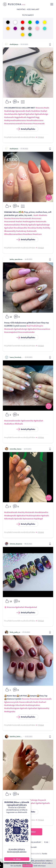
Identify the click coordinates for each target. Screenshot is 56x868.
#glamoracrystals (11, 702)
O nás (46, 842)
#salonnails (9, 117)
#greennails (20, 111)
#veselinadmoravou (35, 120)
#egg (37, 117)
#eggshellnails (20, 117)
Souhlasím (27, 866)
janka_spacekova (16, 259)
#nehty (39, 228)
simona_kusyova (16, 544)
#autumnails (41, 221)
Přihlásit (41, 137)
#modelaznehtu (11, 114)
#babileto (43, 215)
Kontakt (34, 847)
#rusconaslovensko (26, 332)
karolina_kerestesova (16, 736)
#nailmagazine (29, 221)
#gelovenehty (43, 708)
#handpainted (31, 607)
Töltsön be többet (28, 832)
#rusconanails (25, 218)
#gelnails (32, 225)
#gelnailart (30, 114)
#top (17, 803)
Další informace (39, 866)
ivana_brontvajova (16, 357)
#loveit (23, 803)
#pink (7, 800)
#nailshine (36, 111)
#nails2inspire (37, 326)
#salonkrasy (21, 231)
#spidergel (38, 519)
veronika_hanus (16, 449)
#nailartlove (9, 424)
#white (18, 800)
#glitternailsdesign (30, 800)
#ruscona (40, 108)
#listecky (24, 225)
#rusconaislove (44, 329)
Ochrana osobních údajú (14, 842)
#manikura (28, 234)
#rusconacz (28, 123)
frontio (45, 854)
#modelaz (32, 228)
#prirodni (18, 519)
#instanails (9, 329)
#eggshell (31, 117)
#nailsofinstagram (12, 708)
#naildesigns (10, 803)
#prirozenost (28, 519)
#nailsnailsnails (11, 512)
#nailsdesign (10, 111)
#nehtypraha (10, 711)
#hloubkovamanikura (13, 234)
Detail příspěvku (26, 129)
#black (12, 800)
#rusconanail (10, 221)
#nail (29, 326)
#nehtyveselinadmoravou (15, 120)
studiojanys (14, 44)
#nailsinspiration (34, 516)
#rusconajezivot (11, 332)
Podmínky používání (33, 842)
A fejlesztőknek (22, 847)
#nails (47, 108)
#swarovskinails (26, 702)
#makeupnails (10, 516)
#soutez (8, 218)
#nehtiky (46, 228)
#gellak (39, 803)
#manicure (37, 234)
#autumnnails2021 (12, 225)
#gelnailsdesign (41, 114)
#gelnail (21, 114)
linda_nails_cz (15, 632)
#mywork (42, 800)
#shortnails (9, 519)
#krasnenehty (10, 231)
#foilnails (19, 424)
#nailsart (42, 702)
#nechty (21, 512)
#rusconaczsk (39, 123)
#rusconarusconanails (14, 123)
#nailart (44, 111)
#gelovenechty (27, 421)
